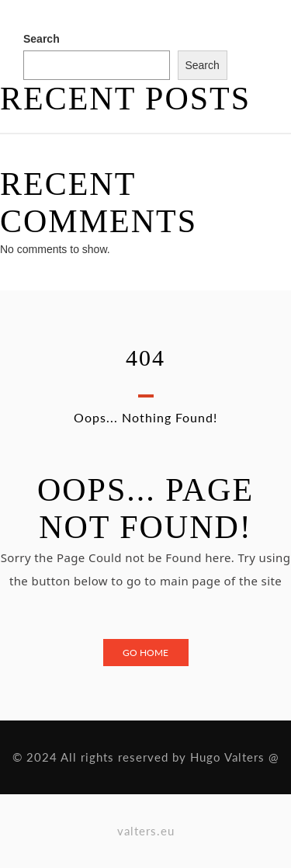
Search (42, 39)
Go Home (145, 653)
